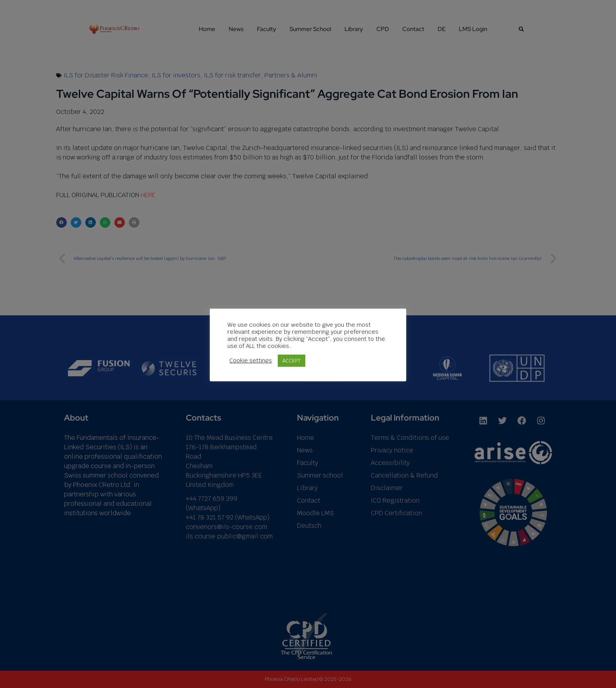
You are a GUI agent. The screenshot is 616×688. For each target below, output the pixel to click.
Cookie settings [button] (251, 360)
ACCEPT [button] (291, 361)
